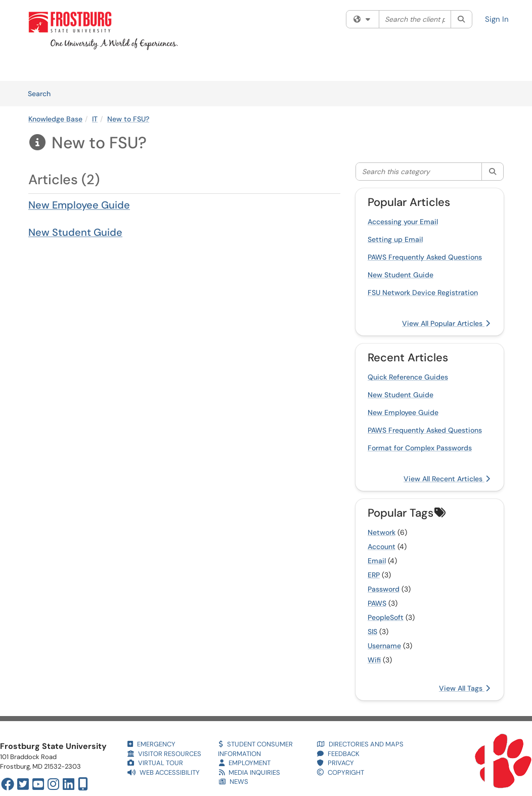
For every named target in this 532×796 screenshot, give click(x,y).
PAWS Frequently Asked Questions (425, 257)
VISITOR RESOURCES (164, 754)
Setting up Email (395, 239)
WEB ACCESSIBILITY (164, 772)
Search (43, 93)
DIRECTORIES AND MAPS (360, 744)
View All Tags (464, 688)
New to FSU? (128, 119)
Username (384, 646)
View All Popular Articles (446, 323)
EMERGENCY (151, 744)
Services (86, 68)
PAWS (377, 603)
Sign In (497, 19)
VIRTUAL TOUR (155, 763)
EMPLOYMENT (245, 763)
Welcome (43, 68)
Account (382, 547)
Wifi (374, 660)
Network (382, 532)
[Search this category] (419, 172)
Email (377, 561)
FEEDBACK (338, 754)
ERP (374, 575)
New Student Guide (75, 232)
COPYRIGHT (341, 772)
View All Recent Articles (447, 479)
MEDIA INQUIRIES (250, 772)
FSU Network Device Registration (423, 292)
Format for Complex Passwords (420, 448)
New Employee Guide (79, 205)
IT (95, 119)
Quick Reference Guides (408, 377)
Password (384, 589)
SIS (372, 632)
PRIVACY (336, 763)
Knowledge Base (142, 68)
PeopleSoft (386, 617)
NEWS (234, 782)
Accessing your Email (403, 222)
